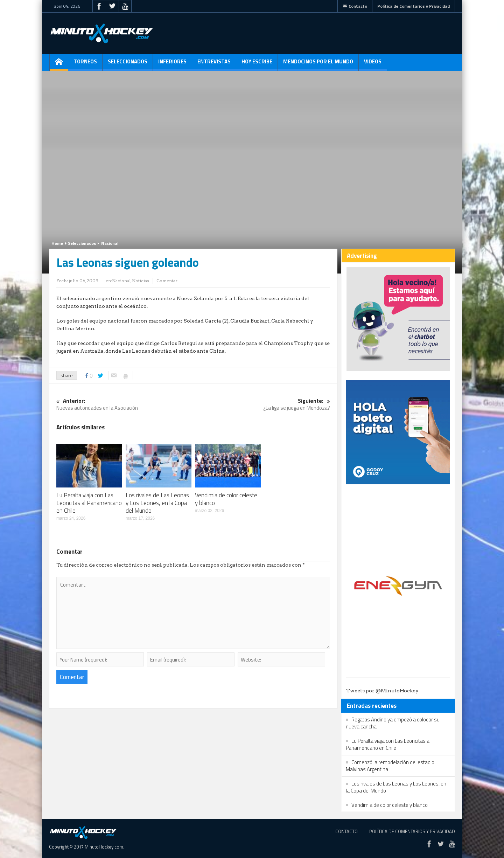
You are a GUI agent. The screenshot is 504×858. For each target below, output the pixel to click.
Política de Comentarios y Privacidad (414, 6)
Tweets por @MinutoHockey (382, 691)
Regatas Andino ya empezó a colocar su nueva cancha (393, 723)
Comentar (167, 281)
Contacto (355, 6)
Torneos (85, 64)
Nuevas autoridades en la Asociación (125, 405)
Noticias (141, 281)
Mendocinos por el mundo (318, 64)
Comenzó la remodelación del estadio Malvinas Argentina (390, 766)
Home (57, 243)
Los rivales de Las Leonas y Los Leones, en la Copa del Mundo (157, 503)
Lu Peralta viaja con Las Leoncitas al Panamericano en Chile (89, 503)
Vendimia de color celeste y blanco (226, 499)
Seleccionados (128, 64)
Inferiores (172, 64)
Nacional (110, 243)
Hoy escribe (257, 64)
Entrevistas (214, 64)
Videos (373, 64)
